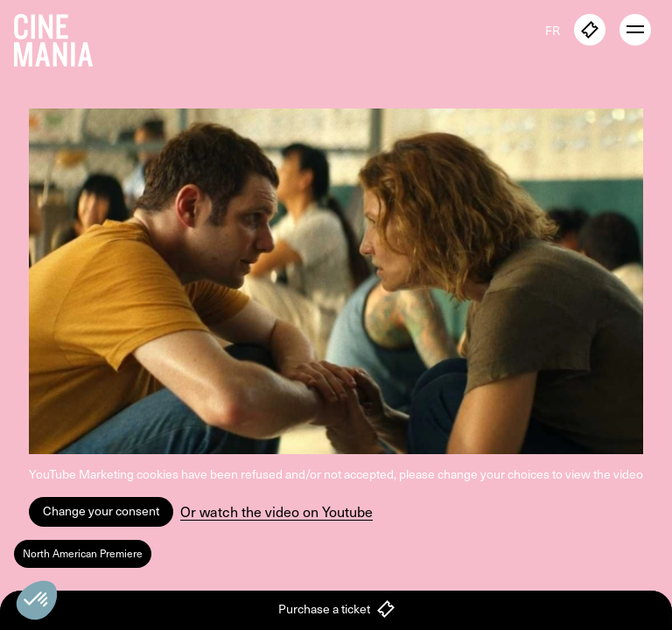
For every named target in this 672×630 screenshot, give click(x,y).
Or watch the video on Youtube (276, 511)
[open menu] (635, 30)
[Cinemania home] (60, 37)
